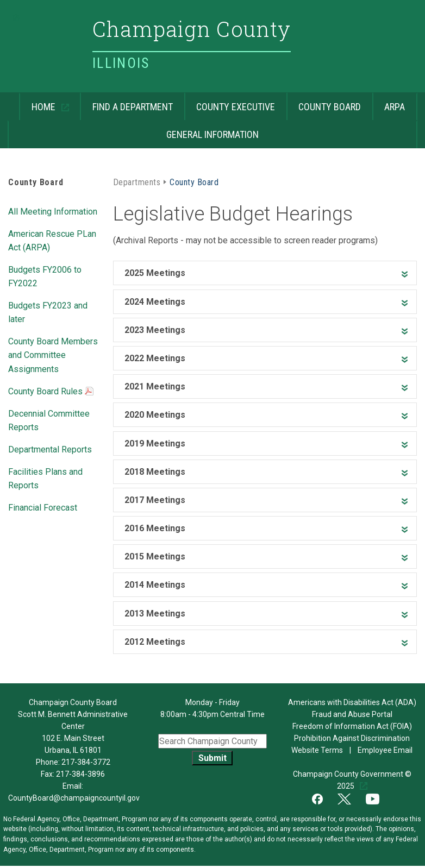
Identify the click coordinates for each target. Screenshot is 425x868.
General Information (133, 130)
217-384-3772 (86, 762)
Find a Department (126, 102)
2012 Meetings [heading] (155, 642)
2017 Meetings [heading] (155, 500)
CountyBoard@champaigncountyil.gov (74, 798)
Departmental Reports (50, 449)
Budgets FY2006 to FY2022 (45, 276)
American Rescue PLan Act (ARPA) (52, 240)
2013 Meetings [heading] (155, 614)
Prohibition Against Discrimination (352, 738)
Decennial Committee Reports (49, 420)
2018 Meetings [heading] (155, 472)
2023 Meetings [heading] (155, 330)
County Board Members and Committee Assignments (53, 354)
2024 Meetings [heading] (155, 302)
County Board (324, 102)
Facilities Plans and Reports (45, 478)
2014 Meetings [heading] (155, 585)
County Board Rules (51, 392)
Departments (137, 181)
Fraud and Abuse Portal (352, 714)
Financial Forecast (43, 507)
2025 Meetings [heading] (155, 273)
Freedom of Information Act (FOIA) (352, 726)
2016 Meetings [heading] (155, 528)
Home (38, 102)
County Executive (230, 102)
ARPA (389, 102)
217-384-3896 (80, 774)
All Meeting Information (53, 211)
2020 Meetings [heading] (155, 415)
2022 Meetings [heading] (155, 358)
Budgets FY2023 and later (48, 312)
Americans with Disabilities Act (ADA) (352, 702)
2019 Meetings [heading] (155, 444)
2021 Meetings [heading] (155, 386)
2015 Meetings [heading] (155, 556)
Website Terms (318, 750)
